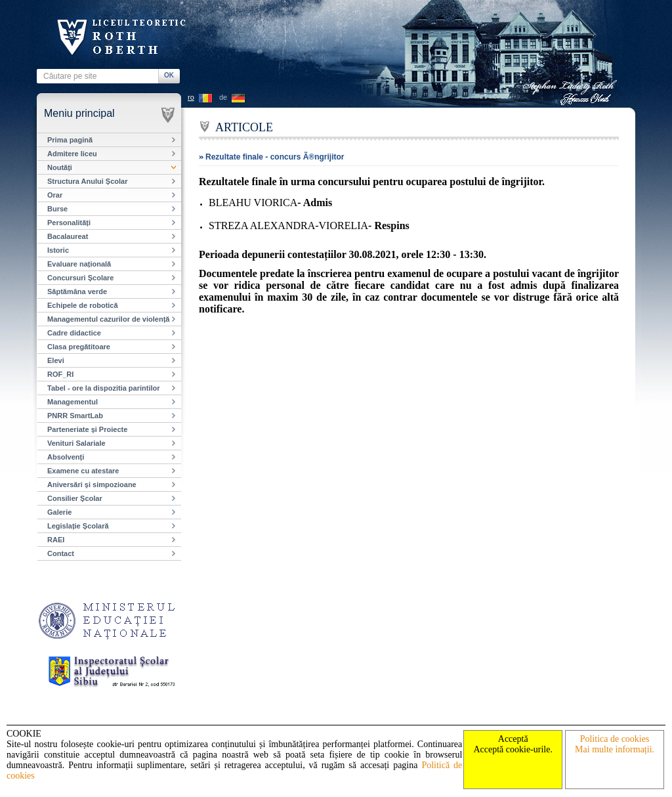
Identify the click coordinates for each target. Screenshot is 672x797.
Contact (61, 553)
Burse (57, 209)
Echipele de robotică (83, 305)
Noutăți (60, 167)
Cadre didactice (74, 333)
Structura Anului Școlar (87, 181)
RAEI (56, 540)
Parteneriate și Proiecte (87, 429)
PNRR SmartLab (75, 416)
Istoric (58, 250)
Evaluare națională (79, 264)
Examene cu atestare (83, 471)
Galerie (59, 512)
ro (191, 97)
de (223, 97)
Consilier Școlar (75, 498)
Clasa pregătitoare (79, 347)
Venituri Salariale (76, 443)
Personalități (69, 223)
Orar (55, 195)
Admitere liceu (72, 154)
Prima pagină (70, 140)
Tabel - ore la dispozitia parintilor (104, 388)
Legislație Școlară (78, 526)
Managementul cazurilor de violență (108, 319)
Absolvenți (66, 457)
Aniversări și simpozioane (92, 485)
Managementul (73, 402)
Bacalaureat (68, 236)
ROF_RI (60, 374)
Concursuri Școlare (80, 278)
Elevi (56, 360)
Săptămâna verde (77, 291)
